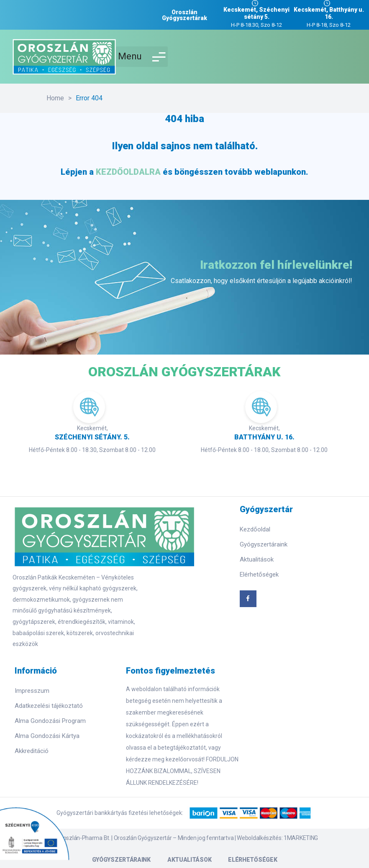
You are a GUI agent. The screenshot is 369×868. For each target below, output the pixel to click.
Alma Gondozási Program (50, 721)
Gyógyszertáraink (264, 544)
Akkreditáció (32, 751)
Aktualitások (257, 559)
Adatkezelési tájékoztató (49, 706)
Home (55, 98)
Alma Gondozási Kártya (47, 736)
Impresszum (32, 691)
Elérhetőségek (259, 574)
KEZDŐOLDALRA (128, 172)
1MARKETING (301, 838)
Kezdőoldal (255, 529)
